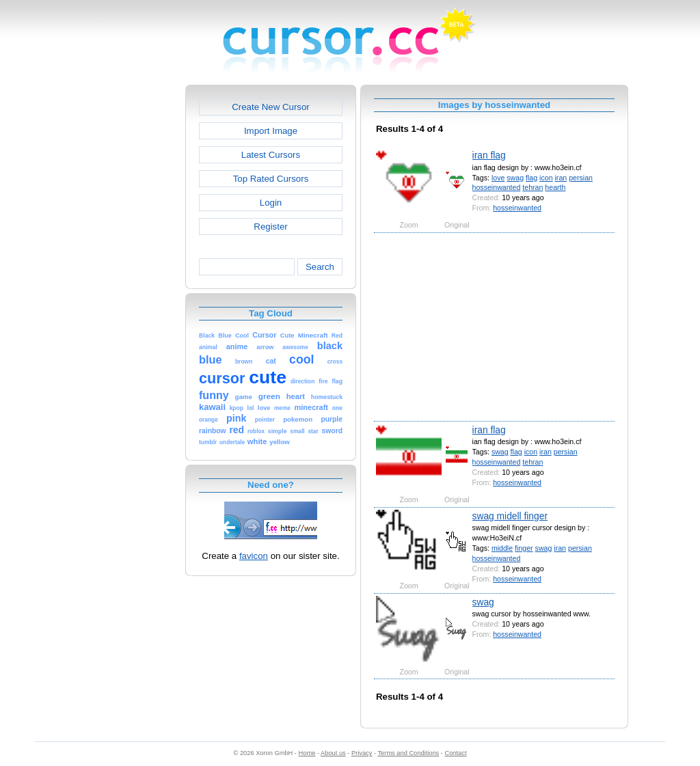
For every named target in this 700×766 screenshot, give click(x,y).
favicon (254, 556)
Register (270, 227)
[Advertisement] (126, 290)
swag (515, 178)
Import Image (271, 131)
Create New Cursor (271, 107)
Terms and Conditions (408, 753)
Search (320, 267)
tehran (533, 187)
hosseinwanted (497, 187)
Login (271, 203)
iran (561, 178)
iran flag (489, 155)
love (498, 178)
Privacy (362, 753)
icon (546, 178)
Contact (456, 753)
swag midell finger (510, 516)
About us (333, 753)
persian (581, 178)
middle (502, 548)
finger (524, 548)
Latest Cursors (271, 155)
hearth (555, 187)
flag (531, 178)
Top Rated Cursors (271, 179)
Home (307, 753)
